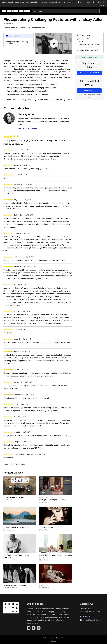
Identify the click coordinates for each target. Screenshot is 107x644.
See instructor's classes (27, 128)
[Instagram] (39, 628)
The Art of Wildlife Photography (16, 527)
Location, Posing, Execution (15, 585)
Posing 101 (44, 585)
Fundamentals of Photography (16, 497)
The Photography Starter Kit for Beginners (16, 556)
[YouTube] (29, 628)
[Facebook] (34, 628)
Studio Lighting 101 (47, 527)
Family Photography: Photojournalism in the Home (56, 556)
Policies (54, 641)
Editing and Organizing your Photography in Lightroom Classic (53, 498)
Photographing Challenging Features (17, 43)
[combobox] (66, 11)
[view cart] (88, 2)
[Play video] (54, 44)
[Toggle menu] (103, 11)
